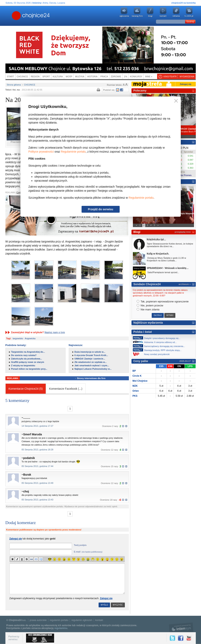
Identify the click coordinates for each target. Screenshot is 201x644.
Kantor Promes (184, 175)
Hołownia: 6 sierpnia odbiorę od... (156, 342)
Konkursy (136, 76)
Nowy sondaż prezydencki (152, 354)
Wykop (118, 90)
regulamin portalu (59, 620)
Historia (92, 76)
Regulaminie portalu (73, 152)
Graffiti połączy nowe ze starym (28, 362)
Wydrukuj (98, 90)
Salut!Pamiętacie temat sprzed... (163, 272)
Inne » (149, 76)
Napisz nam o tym (55, 332)
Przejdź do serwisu (100, 209)
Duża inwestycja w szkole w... (90, 352)
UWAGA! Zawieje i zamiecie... (90, 359)
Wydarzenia (187, 76)
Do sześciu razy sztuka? (24, 355)
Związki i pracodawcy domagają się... (158, 338)
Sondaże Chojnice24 (147, 284)
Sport (46, 76)
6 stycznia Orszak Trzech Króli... (91, 355)
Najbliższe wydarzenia (148, 323)
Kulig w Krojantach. (158, 254)
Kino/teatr (170, 76)
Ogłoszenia (124, 12)
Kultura (58, 76)
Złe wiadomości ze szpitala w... (91, 362)
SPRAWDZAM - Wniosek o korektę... (168, 268)
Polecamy (140, 91)
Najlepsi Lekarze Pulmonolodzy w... (93, 369)
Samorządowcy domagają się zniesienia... (160, 346)
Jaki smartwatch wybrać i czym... (92, 365)
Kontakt (163, 12)
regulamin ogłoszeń (82, 620)
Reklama (176, 12)
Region (35, 76)
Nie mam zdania (148, 309)
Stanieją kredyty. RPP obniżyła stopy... (158, 350)
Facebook (122, 90)
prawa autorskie (38, 620)
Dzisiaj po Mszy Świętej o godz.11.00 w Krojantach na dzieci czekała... (167, 259)
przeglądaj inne (183, 232)
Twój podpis (80, 545)
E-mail (88, 552)
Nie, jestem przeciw (150, 305)
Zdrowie (116, 76)
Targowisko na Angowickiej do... (28, 352)
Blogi (150, 12)
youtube (189, 12)
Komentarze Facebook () (66, 389)
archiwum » (185, 284)
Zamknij (175, 101)
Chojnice (22, 76)
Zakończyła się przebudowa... (27, 359)
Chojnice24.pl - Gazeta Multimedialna (15, 16)
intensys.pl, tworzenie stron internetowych (181, 627)
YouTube (189, 638)
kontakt (99, 620)
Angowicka (30, 338)
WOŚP (69, 76)
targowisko (18, 338)
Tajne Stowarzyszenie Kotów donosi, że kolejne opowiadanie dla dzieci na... (170, 245)
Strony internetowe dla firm (94, 378)
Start (11, 76)
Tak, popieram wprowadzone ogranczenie (163, 301)
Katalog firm (137, 12)
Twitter (172, 638)
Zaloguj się (106, 598)
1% (126, 76)
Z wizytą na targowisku (23, 365)
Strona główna (14, 85)
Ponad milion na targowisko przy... (29, 369)
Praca (104, 76)
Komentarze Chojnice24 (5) (26, 389)
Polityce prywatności (41, 152)
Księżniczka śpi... (157, 239)
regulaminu (61, 628)
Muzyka (80, 76)
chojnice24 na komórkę (184, 3)
